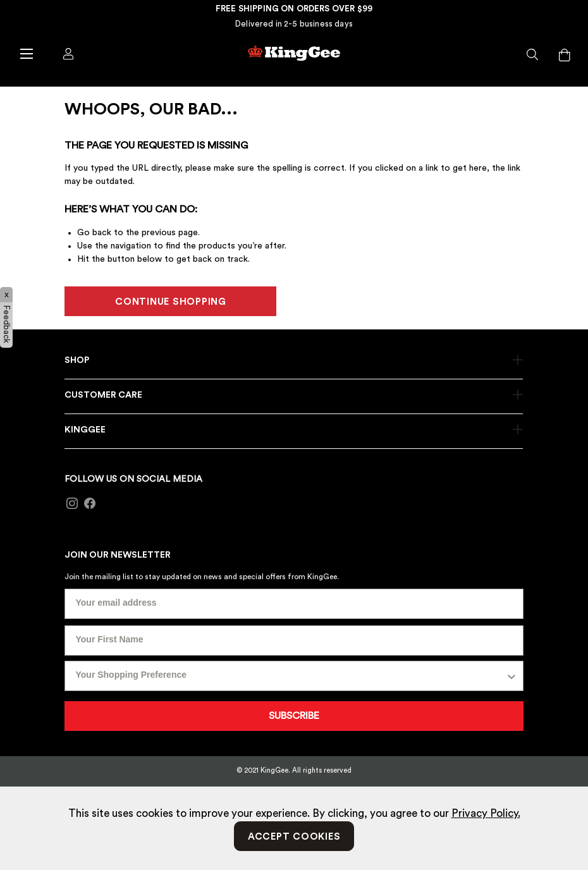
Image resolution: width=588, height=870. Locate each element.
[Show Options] (511, 676)
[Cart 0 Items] (565, 55)
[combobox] (290, 676)
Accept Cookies (294, 837)
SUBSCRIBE (294, 716)
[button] (533, 55)
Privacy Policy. (486, 813)
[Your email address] (294, 604)
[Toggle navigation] (26, 53)
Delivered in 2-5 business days (294, 24)
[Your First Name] (294, 640)
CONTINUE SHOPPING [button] (171, 302)
